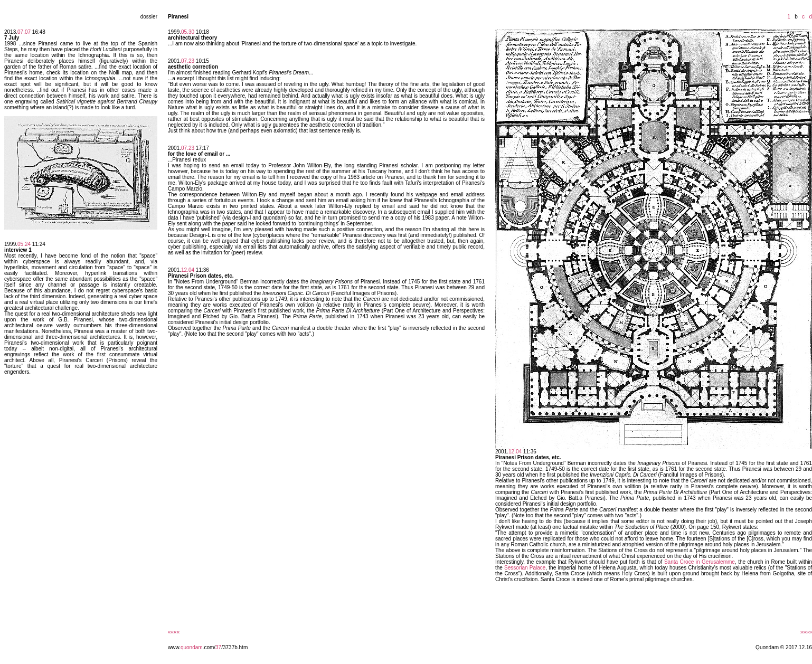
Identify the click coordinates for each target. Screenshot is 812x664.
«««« (174, 632)
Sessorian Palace (525, 568)
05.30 (188, 32)
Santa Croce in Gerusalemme (700, 562)
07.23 (188, 61)
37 (218, 647)
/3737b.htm (234, 647)
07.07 (24, 32)
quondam (192, 647)
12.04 (188, 270)
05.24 (24, 244)
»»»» (806, 632)
